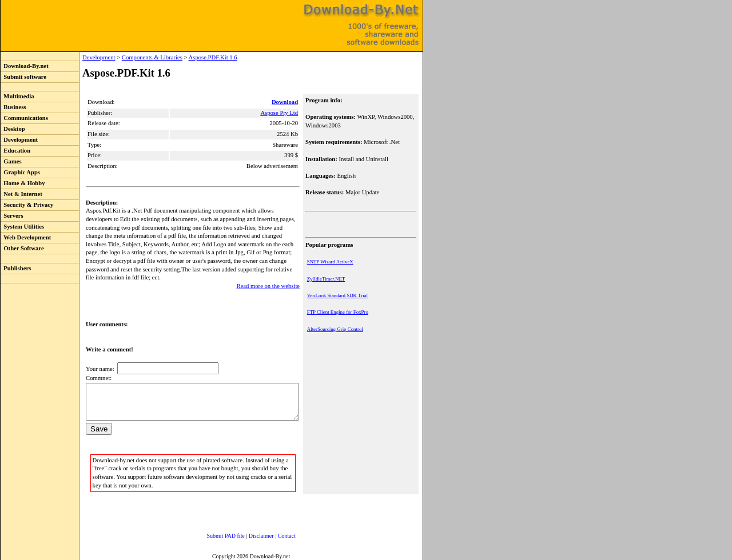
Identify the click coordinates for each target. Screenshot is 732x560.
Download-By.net (25, 66)
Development (19, 140)
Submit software (23, 77)
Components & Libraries (129, 57)
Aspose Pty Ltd (280, 113)
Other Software (22, 248)
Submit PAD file (214, 534)
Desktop (13, 129)
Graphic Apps (20, 172)
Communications (24, 118)
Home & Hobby (23, 183)
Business (13, 107)
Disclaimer (250, 534)
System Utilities (22, 227)
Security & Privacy (27, 205)
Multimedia (17, 96)
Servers (12, 216)
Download (286, 102)
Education (15, 151)
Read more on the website (269, 277)
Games (11, 161)
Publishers (16, 268)
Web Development (26, 237)
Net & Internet (21, 194)
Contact (275, 534)
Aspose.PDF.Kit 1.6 (189, 57)
